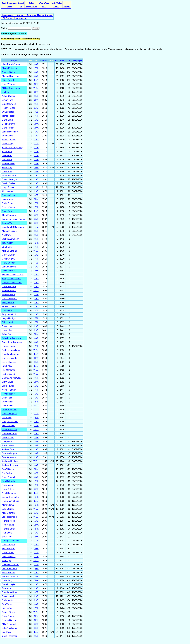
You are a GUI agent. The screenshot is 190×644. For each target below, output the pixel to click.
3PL (37, 68)
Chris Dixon (7, 203)
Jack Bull (6, 92)
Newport (20, 15)
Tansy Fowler (8, 302)
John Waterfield (9, 434)
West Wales (44, 3)
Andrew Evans (9, 291)
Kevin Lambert (9, 140)
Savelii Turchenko (10, 497)
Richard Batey (9, 529)
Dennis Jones (8, 207)
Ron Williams (8, 525)
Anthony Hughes (10, 461)
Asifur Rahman (9, 390)
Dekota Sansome (10, 620)
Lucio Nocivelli (9, 557)
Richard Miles (8, 521)
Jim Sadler (7, 473)
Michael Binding (9, 251)
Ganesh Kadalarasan (12, 342)
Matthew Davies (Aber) (13, 275)
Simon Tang (8, 100)
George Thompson (11, 541)
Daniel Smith (8, 553)
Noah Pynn (7, 211)
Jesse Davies (8, 271)
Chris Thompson (10, 636)
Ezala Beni (7, 247)
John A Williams (9, 628)
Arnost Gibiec (8, 612)
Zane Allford (8, 136)
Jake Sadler (8, 406)
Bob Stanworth (9, 457)
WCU (44, 7)
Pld (57, 60)
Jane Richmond (9, 517)
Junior (56, 7)
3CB (36, 96)
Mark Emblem (9, 549)
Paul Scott (7, 533)
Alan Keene (7, 191)
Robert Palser (8, 108)
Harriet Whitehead (10, 501)
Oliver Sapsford (9, 410)
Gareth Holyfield (10, 584)
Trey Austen (8, 243)
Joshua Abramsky (10, 239)
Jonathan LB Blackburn (13, 227)
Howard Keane (9, 346)
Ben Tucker (7, 604)
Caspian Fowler (9, 299)
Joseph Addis (8, 441)
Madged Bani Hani (11, 76)
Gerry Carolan (9, 255)
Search (36, 28)
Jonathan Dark (9, 267)
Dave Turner (8, 128)
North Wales (56, 3)
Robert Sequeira (10, 414)
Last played (77, 60)
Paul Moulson (8, 374)
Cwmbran (49, 15)
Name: (4, 28)
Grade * (43, 60)
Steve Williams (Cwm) (12, 148)
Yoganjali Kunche (10, 576)
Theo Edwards (9, 215)
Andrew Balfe (8, 164)
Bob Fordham (8, 295)
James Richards (10, 568)
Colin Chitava (8, 259)
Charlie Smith (8, 72)
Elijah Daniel (8, 80)
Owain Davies (9, 183)
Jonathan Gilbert (10, 592)
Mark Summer (9, 426)
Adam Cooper (9, 96)
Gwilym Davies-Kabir (12, 283)
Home (9, 7)
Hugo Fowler (8, 187)
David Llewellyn (9, 179)
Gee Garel (7, 160)
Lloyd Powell (8, 386)
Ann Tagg (6, 561)
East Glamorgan (9, 3)
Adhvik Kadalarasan (11, 338)
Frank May (7, 366)
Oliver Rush (8, 402)
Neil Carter (7, 171)
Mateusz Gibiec (9, 231)
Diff (68, 60)
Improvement (20, 18)
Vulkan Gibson (9, 306)
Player (14, 60)
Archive (67, 7)
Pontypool (32, 15)
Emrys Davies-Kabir (11, 279)
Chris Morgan (8, 545)
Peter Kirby (7, 167)
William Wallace (9, 430)
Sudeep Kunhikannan (12, 350)
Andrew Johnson (10, 465)
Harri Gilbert (8, 310)
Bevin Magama (9, 362)
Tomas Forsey (9, 116)
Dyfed (31, 3)
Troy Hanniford (9, 314)
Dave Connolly (9, 477)
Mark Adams (8, 505)
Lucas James (8, 199)
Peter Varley (8, 144)
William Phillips (9, 175)
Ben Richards (8, 481)
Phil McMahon (9, 370)
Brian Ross (7, 398)
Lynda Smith (8, 509)
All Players (8, 18)
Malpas (40, 15)
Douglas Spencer (10, 422)
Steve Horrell (8, 596)
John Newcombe (10, 132)
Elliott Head (7, 322)
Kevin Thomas (9, 572)
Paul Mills (6, 588)
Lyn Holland (8, 608)
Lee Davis (7, 632)
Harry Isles (7, 330)
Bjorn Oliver (8, 382)
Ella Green (7, 537)
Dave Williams (9, 84)
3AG (36, 80)
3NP (36, 64)
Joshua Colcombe (10, 565)
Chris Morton (8, 600)
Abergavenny (8, 15)
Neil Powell (7, 235)
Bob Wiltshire (8, 469)
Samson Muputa (10, 453)
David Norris (8, 616)
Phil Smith (7, 418)
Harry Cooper (8, 263)
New (62, 60)
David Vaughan (9, 485)
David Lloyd (8, 120)
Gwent (21, 3)
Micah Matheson (10, 68)
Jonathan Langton (10, 354)
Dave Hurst (7, 326)
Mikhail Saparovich (11, 88)
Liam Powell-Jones (11, 64)
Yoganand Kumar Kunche (14, 219)
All (21, 7)
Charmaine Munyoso (12, 378)
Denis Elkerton (9, 287)
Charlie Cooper (9, 195)
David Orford (8, 489)
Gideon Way (8, 223)
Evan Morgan (8, 112)
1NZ (37, 187)
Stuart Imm (7, 152)
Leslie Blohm (8, 437)
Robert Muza (8, 445)
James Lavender (10, 358)
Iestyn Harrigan (9, 318)
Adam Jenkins (9, 334)
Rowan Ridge (8, 394)
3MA (36, 84)
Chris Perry (7, 580)
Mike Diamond (9, 513)
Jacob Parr (7, 156)
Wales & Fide (31, 7)
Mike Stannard (9, 624)
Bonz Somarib (9, 124)
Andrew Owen (9, 449)
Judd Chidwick (9, 104)
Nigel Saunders (9, 493)
